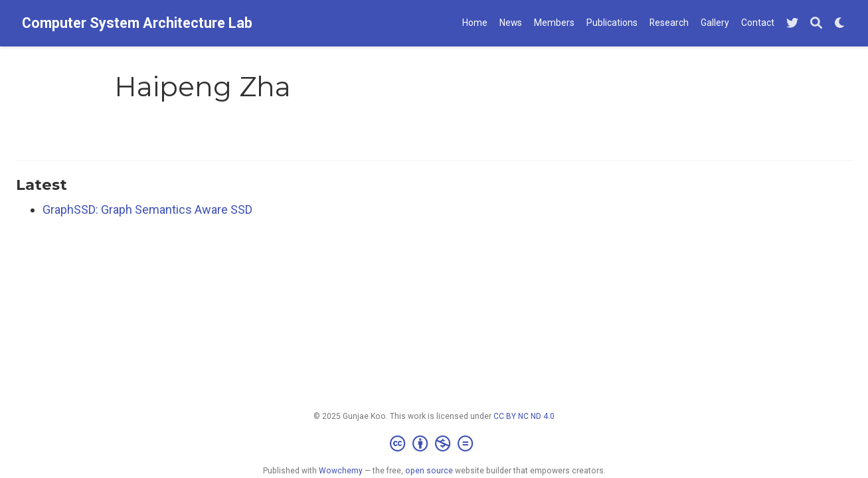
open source (429, 471)
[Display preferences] (840, 24)
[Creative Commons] (434, 444)
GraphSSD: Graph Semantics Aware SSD (147, 209)
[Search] (816, 24)
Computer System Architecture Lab (137, 23)
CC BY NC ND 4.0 (524, 416)
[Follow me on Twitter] (792, 24)
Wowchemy (341, 471)
